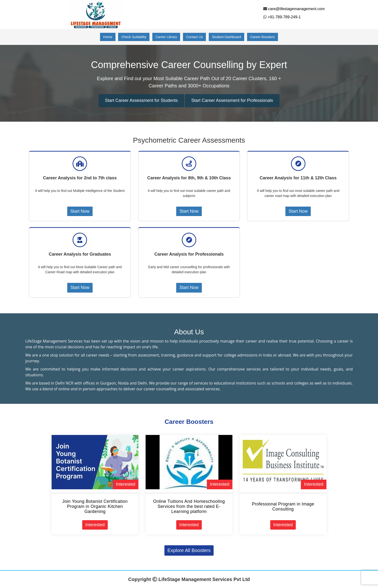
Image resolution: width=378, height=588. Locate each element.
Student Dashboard (226, 37)
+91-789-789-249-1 (284, 17)
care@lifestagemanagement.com (296, 9)
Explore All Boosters (189, 550)
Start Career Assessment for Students (141, 100)
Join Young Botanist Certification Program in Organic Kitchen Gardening (95, 506)
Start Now (80, 211)
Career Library (166, 37)
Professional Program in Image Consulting (283, 507)
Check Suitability (134, 37)
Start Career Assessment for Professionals (232, 100)
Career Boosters (263, 37)
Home (108, 37)
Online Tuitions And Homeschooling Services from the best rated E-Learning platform (189, 506)
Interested (126, 484)
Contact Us (194, 37)
